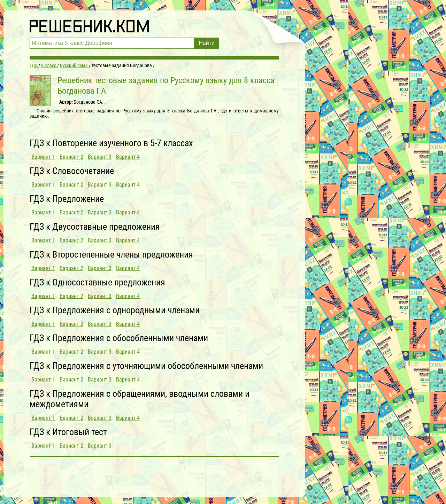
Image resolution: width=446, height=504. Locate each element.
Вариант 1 (43, 157)
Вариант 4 (128, 157)
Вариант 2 (71, 157)
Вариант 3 (100, 157)
